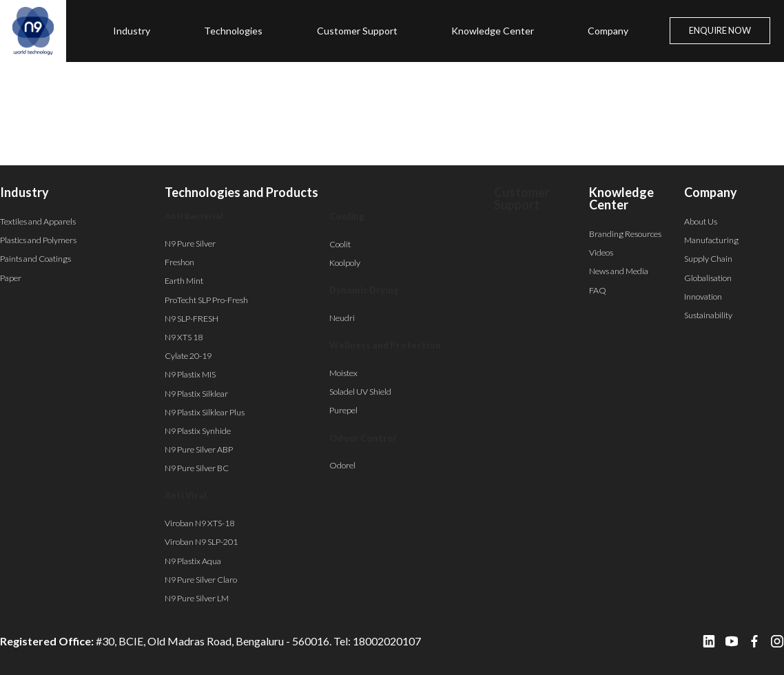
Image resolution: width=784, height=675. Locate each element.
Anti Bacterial (194, 216)
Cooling (347, 216)
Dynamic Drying (364, 290)
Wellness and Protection (385, 345)
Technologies (233, 31)
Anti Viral (186, 495)
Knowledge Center (493, 31)
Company (608, 31)
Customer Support (357, 31)
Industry (132, 31)
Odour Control (363, 438)
